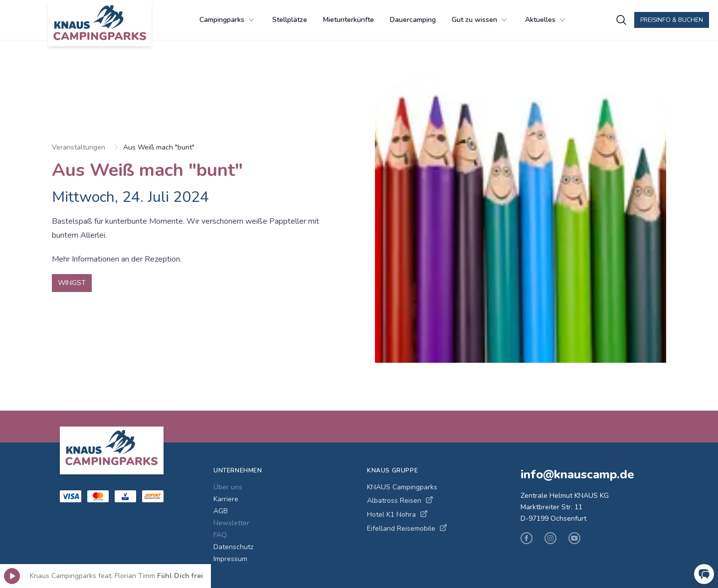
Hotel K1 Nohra (397, 514)
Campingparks (228, 20)
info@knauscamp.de (577, 474)
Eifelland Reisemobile (407, 528)
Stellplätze (290, 20)
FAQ (220, 535)
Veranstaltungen (79, 147)
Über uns (228, 487)
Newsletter (231, 523)
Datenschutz (233, 547)
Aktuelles (546, 20)
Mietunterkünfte (349, 20)
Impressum (230, 559)
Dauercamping (413, 20)
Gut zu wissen (480, 20)
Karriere (226, 499)
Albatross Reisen (400, 501)
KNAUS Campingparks (402, 487)
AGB (221, 511)
